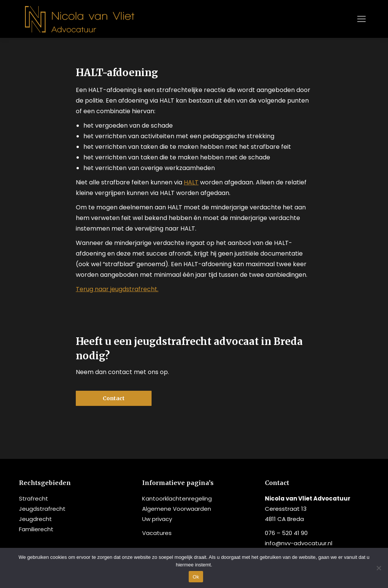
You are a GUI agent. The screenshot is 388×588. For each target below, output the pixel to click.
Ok (196, 577)
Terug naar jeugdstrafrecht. (117, 289)
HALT (191, 182)
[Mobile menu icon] (361, 19)
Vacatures (157, 533)
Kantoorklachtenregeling (177, 498)
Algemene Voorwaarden (177, 509)
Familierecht (36, 529)
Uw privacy (157, 519)
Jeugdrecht (35, 519)
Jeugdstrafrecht (42, 509)
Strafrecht (34, 498)
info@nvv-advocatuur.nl (299, 543)
